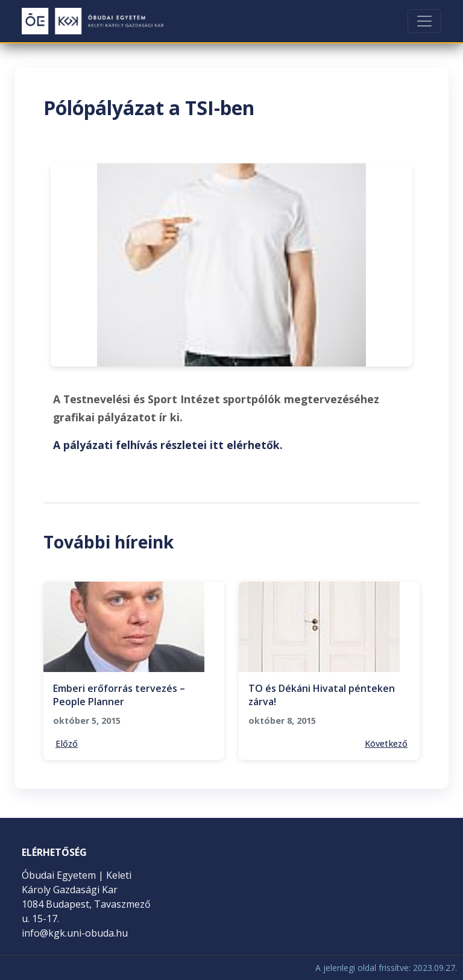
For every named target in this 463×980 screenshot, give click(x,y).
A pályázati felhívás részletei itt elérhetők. (168, 445)
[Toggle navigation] (424, 21)
